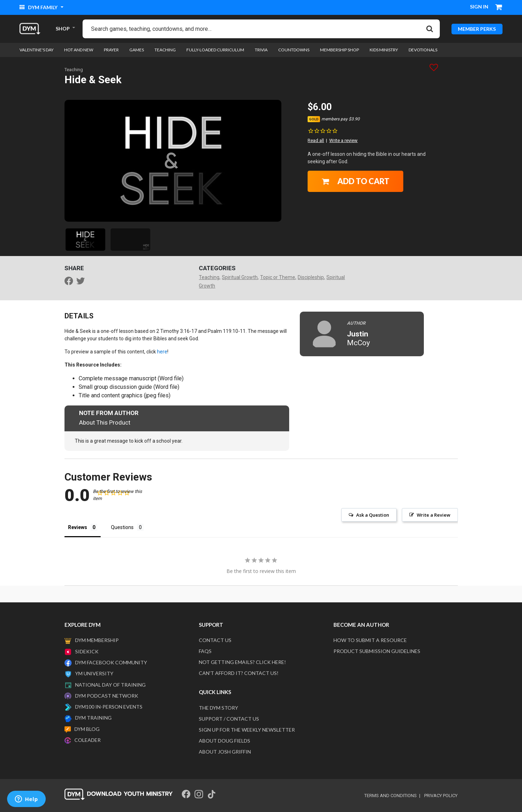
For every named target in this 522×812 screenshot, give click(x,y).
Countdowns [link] (294, 50)
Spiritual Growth (240, 277)
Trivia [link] (261, 50)
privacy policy (441, 796)
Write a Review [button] (434, 515)
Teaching (74, 70)
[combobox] (261, 29)
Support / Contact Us (229, 719)
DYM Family (39, 7)
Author (356, 323)
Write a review (343, 140)
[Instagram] (199, 794)
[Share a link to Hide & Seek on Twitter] (82, 282)
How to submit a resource (370, 640)
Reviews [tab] (78, 527)
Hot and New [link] (79, 50)
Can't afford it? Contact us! (239, 673)
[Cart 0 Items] (499, 8)
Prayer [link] (111, 50)
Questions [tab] (122, 527)
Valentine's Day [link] (37, 50)
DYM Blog (87, 729)
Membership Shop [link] (339, 50)
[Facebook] (186, 794)
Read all (316, 140)
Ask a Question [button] (373, 515)
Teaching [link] (165, 50)
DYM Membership (97, 640)
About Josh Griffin (225, 752)
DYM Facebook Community (111, 662)
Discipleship (311, 277)
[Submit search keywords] (430, 29)
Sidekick (87, 651)
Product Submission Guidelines (377, 651)
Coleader (88, 740)
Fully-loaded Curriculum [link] (215, 50)
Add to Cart (356, 181)
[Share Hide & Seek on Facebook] (71, 282)
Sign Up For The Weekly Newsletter (247, 730)
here (162, 352)
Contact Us (215, 640)
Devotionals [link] (423, 50)
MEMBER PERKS (477, 29)
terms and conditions (391, 796)
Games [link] (137, 50)
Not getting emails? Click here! (242, 662)
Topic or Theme (278, 277)
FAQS (205, 651)
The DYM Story (218, 708)
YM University (94, 673)
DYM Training (93, 718)
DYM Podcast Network (107, 696)
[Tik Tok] (212, 794)
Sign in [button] (479, 7)
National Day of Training (110, 685)
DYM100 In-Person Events (109, 707)
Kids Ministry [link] (384, 50)
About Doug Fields (224, 741)
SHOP (63, 29)
